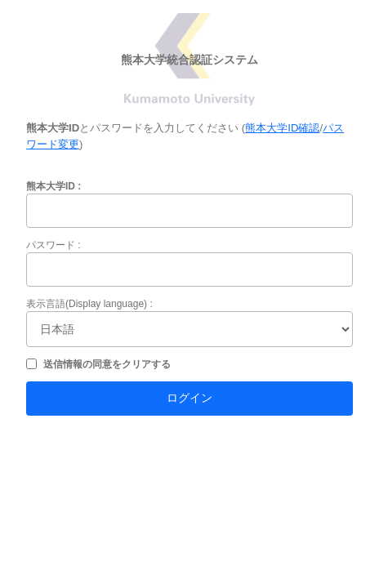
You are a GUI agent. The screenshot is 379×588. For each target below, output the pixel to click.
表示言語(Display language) (87, 304)
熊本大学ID (51, 186)
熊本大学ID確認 (282, 128)
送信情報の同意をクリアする (107, 364)
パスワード (51, 245)
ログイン (189, 398)
